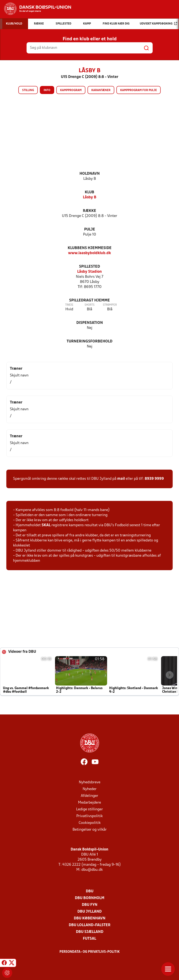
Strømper (110, 305)
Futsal (89, 939)
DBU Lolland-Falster (90, 925)
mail (121, 479)
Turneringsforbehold (89, 341)
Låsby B (90, 197)
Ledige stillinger (89, 809)
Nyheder (90, 789)
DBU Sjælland (90, 932)
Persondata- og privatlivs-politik (90, 952)
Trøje (69, 305)
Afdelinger (89, 796)
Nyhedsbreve (90, 782)
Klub (89, 192)
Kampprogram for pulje (139, 90)
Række (89, 211)
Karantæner (101, 90)
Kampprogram (71, 90)
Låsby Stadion (89, 272)
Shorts (89, 305)
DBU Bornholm (90, 898)
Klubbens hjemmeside (90, 248)
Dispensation (90, 323)
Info (47, 90)
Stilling (28, 90)
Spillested (89, 267)
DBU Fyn (90, 905)
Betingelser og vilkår (90, 830)
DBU (90, 891)
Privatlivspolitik (89, 816)
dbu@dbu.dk (92, 870)
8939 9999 (154, 479)
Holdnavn (90, 174)
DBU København (90, 918)
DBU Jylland (89, 912)
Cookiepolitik (90, 823)
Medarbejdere (89, 803)
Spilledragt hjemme (89, 301)
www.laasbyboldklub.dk (89, 253)
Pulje (90, 230)
